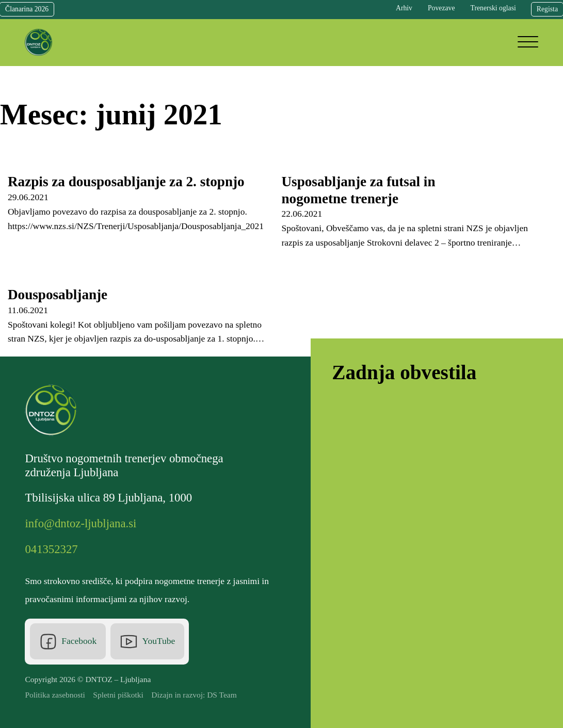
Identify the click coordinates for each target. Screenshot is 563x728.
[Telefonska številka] (54, 550)
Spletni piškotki (118, 695)
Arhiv (404, 8)
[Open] (528, 42)
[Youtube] (147, 641)
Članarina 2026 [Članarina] (27, 9)
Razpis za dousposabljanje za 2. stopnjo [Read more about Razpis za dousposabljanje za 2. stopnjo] (126, 182)
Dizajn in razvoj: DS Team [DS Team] (194, 695)
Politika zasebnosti (55, 695)
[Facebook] (68, 641)
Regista (547, 9)
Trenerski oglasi (493, 8)
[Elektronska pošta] (83, 524)
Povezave (441, 8)
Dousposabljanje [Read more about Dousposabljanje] (58, 295)
